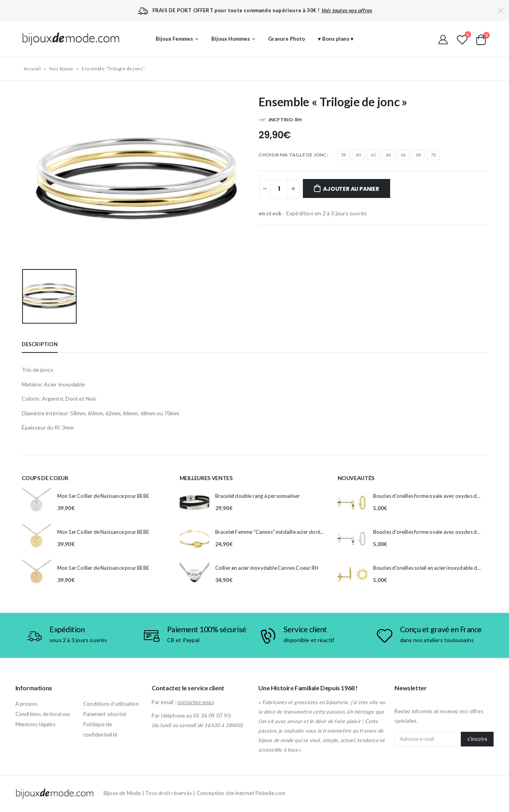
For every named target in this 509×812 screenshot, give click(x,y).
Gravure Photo (286, 39)
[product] (37, 503)
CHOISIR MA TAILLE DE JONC (293, 155)
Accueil (32, 69)
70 (433, 155)
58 (343, 155)
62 (373, 155)
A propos (27, 704)
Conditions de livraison (43, 714)
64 (388, 155)
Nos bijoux (61, 69)
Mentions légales (35, 724)
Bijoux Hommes (231, 39)
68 (418, 155)
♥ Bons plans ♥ (336, 39)
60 (358, 155)
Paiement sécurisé (105, 714)
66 (403, 155)
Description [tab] (40, 344)
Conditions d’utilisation (111, 704)
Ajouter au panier (351, 189)
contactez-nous (196, 702)
